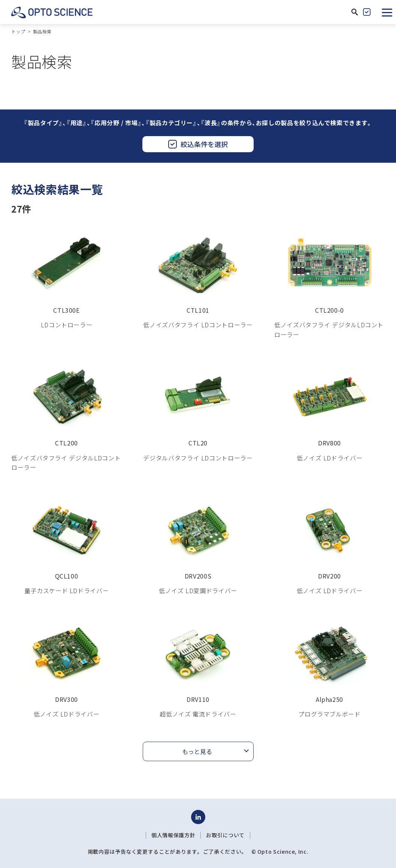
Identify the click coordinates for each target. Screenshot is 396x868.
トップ (18, 31)
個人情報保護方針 (173, 835)
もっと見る (197, 751)
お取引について (225, 835)
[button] (387, 12)
